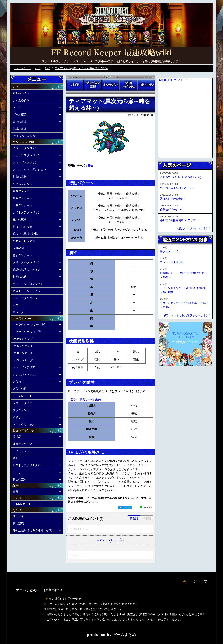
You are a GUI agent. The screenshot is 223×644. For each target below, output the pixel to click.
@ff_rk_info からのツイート (176, 80)
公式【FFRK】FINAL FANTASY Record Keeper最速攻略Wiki (111, 53)
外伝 (90, 166)
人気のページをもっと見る (192, 228)
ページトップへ (167, 375)
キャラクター (111, 85)
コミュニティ (146, 85)
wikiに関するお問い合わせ (65, 599)
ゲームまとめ (125, 635)
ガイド (75, 85)
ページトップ (197, 581)
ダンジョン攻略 (93, 85)
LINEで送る (146, 507)
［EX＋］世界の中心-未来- (85, 400)
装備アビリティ (128, 85)
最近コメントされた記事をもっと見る (186, 315)
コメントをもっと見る (111, 540)
